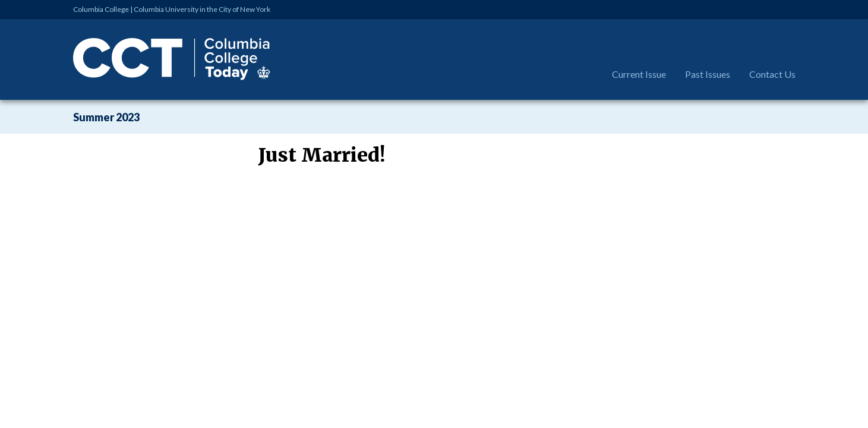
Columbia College (101, 9)
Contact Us (772, 74)
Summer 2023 (106, 117)
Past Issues (708, 74)
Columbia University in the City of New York (202, 9)
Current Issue (639, 74)
